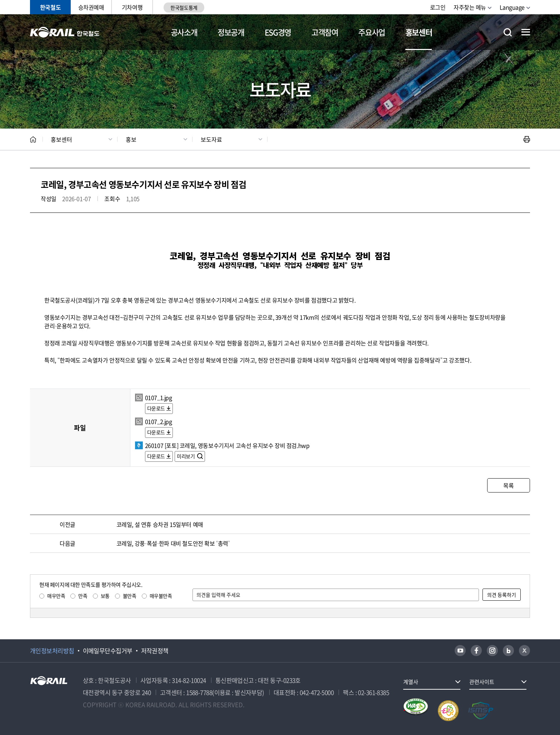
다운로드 (156, 408)
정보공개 (231, 32)
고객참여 (325, 32)
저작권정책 (155, 651)
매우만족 (56, 596)
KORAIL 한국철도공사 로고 (65, 32)
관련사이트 (482, 682)
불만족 (130, 596)
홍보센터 (419, 32)
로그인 (438, 7)
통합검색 (508, 32)
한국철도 (50, 7)
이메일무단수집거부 (108, 651)
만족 (83, 596)
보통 (105, 596)
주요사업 (372, 32)
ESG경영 (278, 32)
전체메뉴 (526, 32)
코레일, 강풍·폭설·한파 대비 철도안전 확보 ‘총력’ (173, 543)
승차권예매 (91, 7)
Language (512, 7)
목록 (508, 485)
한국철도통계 (184, 7)
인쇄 (527, 139)
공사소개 (184, 32)
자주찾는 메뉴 (470, 7)
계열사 (411, 682)
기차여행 (132, 7)
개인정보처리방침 (52, 651)
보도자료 (211, 139)
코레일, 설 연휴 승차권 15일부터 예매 (160, 524)
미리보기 (186, 456)
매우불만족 (161, 596)
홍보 (131, 139)
